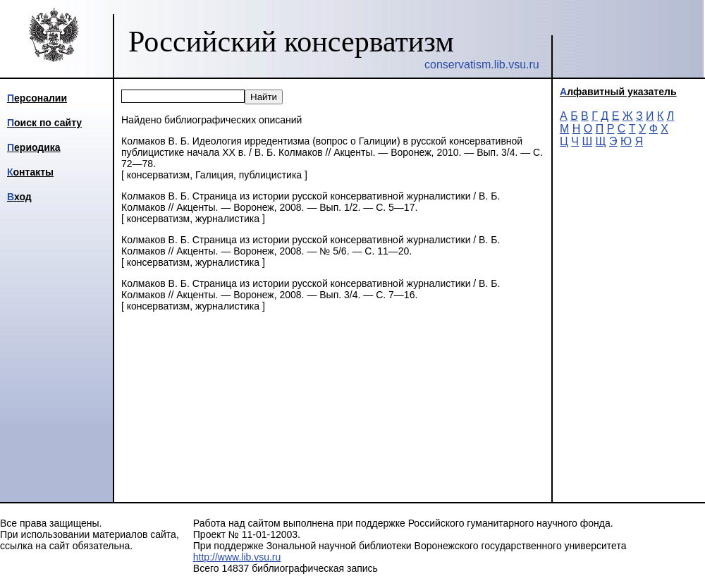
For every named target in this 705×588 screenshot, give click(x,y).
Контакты (30, 172)
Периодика (34, 147)
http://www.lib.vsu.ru (237, 557)
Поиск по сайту (44, 123)
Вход (19, 197)
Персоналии (37, 98)
